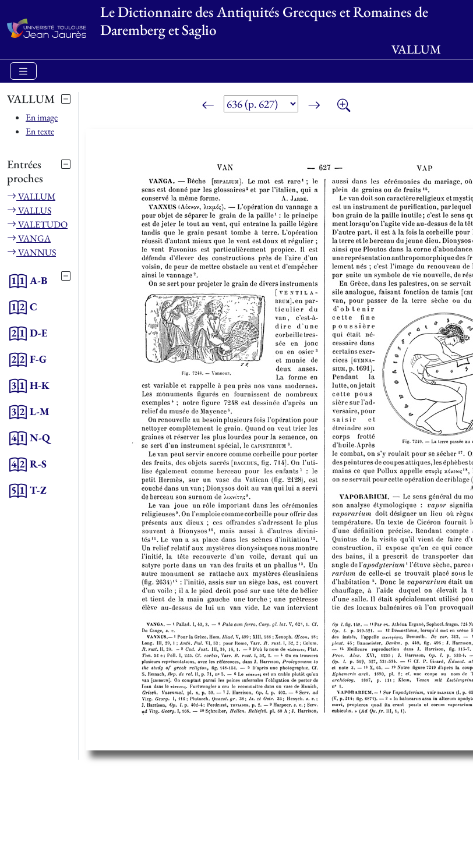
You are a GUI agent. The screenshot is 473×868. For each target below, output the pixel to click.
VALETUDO (37, 224)
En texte (40, 131)
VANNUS (31, 252)
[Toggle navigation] (23, 71)
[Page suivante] (314, 106)
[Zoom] (344, 106)
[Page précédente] (208, 106)
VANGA (29, 238)
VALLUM (31, 196)
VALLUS (29, 210)
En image (42, 117)
